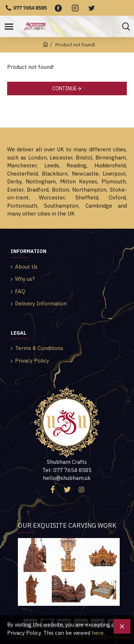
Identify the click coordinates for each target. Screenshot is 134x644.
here (98, 633)
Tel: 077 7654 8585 (67, 470)
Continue (64, 88)
